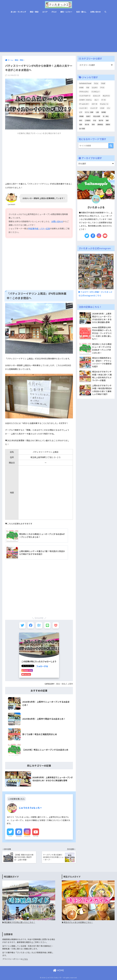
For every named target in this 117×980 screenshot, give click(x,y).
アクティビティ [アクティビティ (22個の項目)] (84, 92)
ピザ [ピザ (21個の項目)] (81, 112)
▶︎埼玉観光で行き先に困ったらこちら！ (19, 922)
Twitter (10, 836)
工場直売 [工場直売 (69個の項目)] (88, 120)
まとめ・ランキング (18, 12)
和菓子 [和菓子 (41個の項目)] (88, 116)
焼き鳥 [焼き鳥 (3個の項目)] (87, 124)
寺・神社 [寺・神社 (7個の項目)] (106, 116)
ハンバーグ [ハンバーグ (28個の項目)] (94, 108)
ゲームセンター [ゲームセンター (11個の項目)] (84, 104)
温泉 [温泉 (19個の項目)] (81, 124)
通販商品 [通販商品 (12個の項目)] (100, 124)
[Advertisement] (59, 35)
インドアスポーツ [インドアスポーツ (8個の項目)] (85, 96)
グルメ (54, 12)
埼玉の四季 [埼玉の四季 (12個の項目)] (97, 116)
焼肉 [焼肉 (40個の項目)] (93, 124)
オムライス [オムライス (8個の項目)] (106, 96)
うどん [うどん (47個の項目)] (96, 83)
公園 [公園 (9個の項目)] (97, 112)
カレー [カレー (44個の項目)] (97, 100)
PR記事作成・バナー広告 (39, 228)
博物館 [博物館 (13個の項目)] (81, 116)
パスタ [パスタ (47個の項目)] (102, 108)
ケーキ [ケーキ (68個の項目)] (104, 100)
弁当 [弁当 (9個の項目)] (95, 120)
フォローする (42, 666)
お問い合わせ (96, 12)
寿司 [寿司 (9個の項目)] (81, 120)
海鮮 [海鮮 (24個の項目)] (107, 120)
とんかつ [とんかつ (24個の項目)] (95, 87)
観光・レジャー (66, 12)
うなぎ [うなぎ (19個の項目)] (103, 83)
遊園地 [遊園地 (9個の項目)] (108, 124)
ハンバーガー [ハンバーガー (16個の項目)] (83, 108)
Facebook (19, 836)
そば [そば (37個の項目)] (88, 87)
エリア (45, 12)
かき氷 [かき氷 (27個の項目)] (81, 87)
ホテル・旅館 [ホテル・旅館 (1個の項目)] (89, 112)
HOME (58, 970)
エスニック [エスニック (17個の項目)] (97, 96)
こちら (25, 959)
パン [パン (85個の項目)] (108, 108)
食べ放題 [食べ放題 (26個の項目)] (82, 129)
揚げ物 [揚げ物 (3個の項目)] (101, 120)
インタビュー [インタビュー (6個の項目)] (96, 92)
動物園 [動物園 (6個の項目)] (104, 112)
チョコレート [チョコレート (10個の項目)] (104, 104)
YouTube (36, 836)
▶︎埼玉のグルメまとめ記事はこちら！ (77, 922)
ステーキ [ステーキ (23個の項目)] (94, 104)
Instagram (27, 836)
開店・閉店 (34, 12)
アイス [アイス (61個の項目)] (102, 87)
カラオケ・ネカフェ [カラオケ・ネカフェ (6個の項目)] (85, 100)
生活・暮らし (81, 12)
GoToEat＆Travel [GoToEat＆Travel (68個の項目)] (85, 83)
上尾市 (70, 684)
